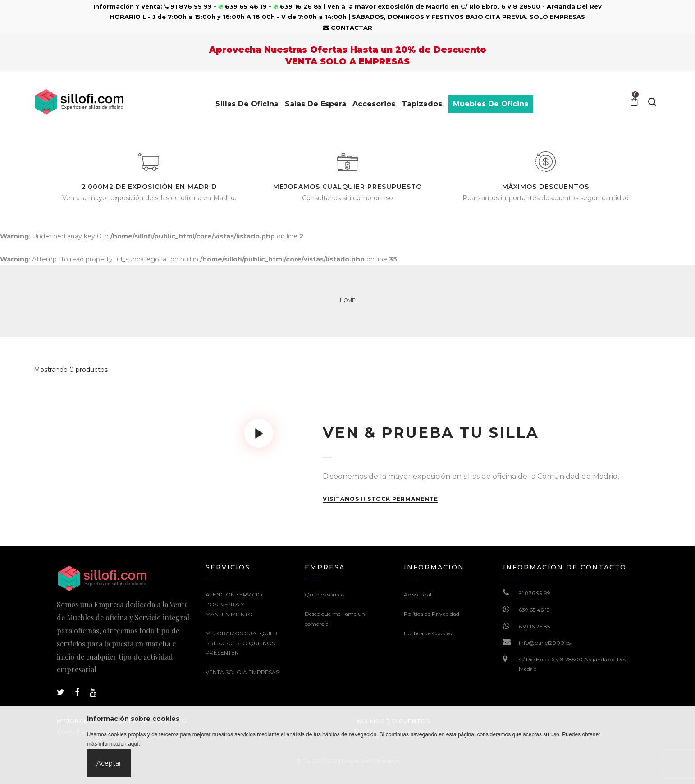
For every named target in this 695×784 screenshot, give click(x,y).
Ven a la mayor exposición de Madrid (388, 6)
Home (347, 300)
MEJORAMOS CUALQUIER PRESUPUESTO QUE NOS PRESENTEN (242, 643)
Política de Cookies (428, 633)
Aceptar (109, 763)
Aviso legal (418, 594)
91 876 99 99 (535, 593)
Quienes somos (324, 594)
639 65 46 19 (534, 610)
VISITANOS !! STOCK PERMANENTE (380, 499)
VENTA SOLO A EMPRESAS (242, 672)
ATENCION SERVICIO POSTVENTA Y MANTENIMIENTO (234, 604)
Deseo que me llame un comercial (335, 619)
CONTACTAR (348, 28)
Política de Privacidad (432, 614)
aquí (133, 744)
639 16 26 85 (534, 626)
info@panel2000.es (545, 643)
